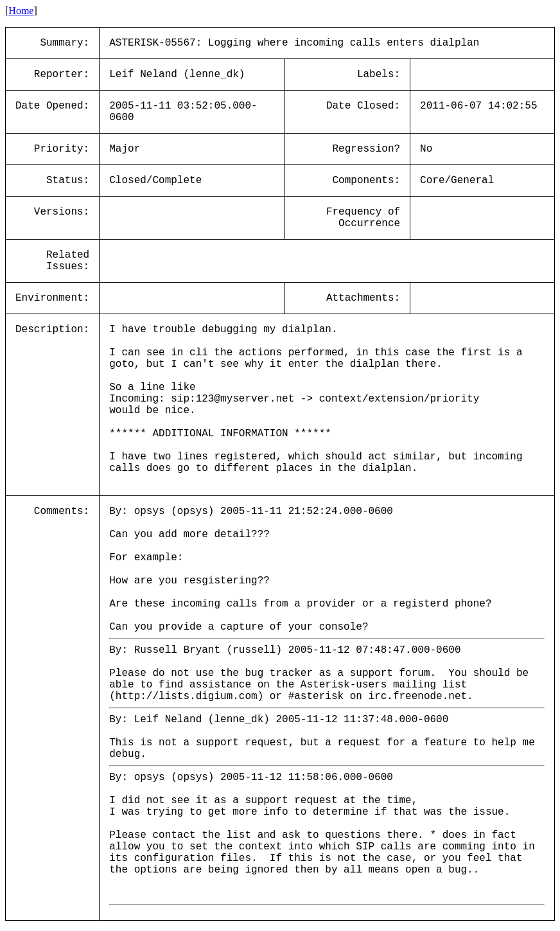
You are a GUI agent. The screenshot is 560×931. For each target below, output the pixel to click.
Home (21, 11)
